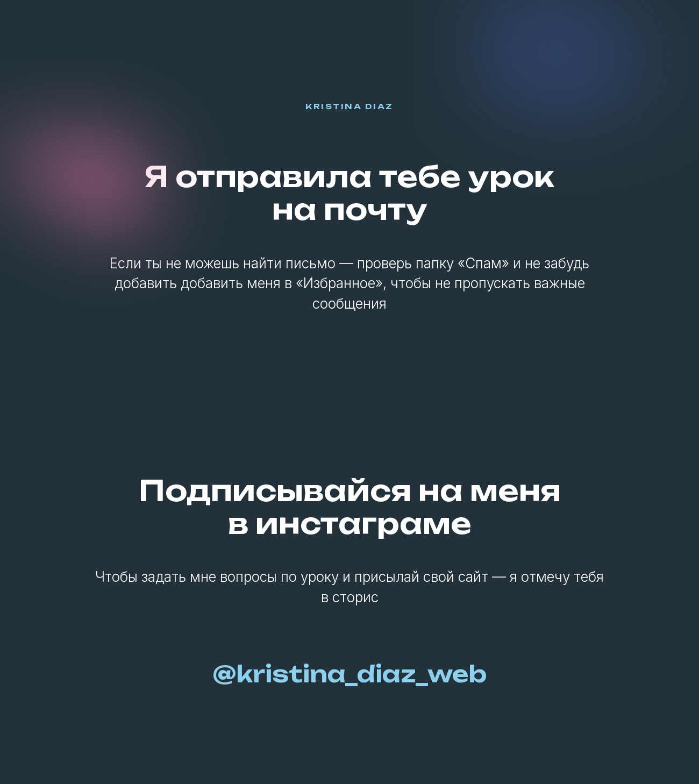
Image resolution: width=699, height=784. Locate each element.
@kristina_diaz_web (350, 674)
